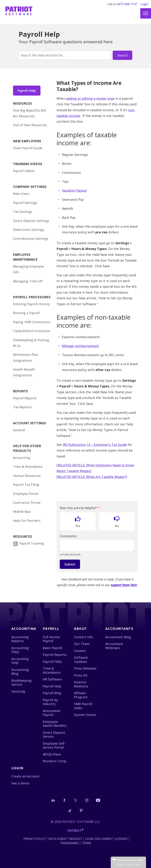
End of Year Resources (30, 125)
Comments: (68, 536)
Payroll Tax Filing (26, 485)
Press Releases (85, 668)
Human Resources (27, 476)
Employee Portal (26, 494)
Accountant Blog (118, 637)
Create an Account (25, 776)
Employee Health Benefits (55, 724)
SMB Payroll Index (83, 706)
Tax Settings (23, 212)
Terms (86, 843)
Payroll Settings (25, 203)
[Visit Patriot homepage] (19, 10)
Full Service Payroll (51, 639)
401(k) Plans (52, 754)
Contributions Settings (31, 239)
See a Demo (20, 783)
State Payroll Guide (28, 148)
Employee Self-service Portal (54, 745)
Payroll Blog (52, 693)
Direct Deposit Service (54, 735)
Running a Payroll (26, 313)
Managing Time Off (28, 281)
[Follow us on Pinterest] (81, 810)
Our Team (82, 644)
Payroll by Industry (50, 702)
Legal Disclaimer (98, 839)
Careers (80, 651)
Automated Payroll (51, 713)
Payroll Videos (24, 171)
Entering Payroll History (31, 304)
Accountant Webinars (114, 646)
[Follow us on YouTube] (98, 800)
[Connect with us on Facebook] (64, 800)
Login (144, 4)
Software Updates (81, 660)
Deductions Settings (29, 230)
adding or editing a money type (90, 98)
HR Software (52, 679)
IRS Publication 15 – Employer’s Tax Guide (95, 445)
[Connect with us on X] (76, 800)
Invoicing (18, 691)
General (19, 430)
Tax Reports (22, 407)
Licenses (121, 839)
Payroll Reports (25, 398)
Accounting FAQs (20, 650)
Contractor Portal (27, 503)
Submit (70, 564)
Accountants (119, 629)
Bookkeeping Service (21, 683)
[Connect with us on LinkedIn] (53, 800)
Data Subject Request (65, 839)
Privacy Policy (34, 839)
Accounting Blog (20, 672)
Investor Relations (81, 684)
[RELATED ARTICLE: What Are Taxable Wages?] (92, 477)
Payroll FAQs (52, 662)
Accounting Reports (20, 639)
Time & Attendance (28, 467)
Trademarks (69, 843)
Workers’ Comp (55, 761)
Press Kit (81, 675)
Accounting (22, 458)
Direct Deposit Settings (31, 221)
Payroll (51, 629)
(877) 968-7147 (127, 4)
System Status (85, 715)
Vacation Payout (74, 190)
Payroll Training (32, 544)
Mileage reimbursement (80, 346)
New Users (21, 194)
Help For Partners (27, 521)
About (80, 629)
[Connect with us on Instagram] (87, 800)
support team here (124, 585)
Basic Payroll (53, 648)
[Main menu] (146, 13)
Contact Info (84, 637)
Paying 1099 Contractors (32, 322)
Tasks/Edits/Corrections (32, 331)
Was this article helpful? (80, 508)
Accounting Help (20, 661)
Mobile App (22, 512)
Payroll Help (27, 91)
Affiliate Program (81, 695)
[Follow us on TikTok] (70, 810)
